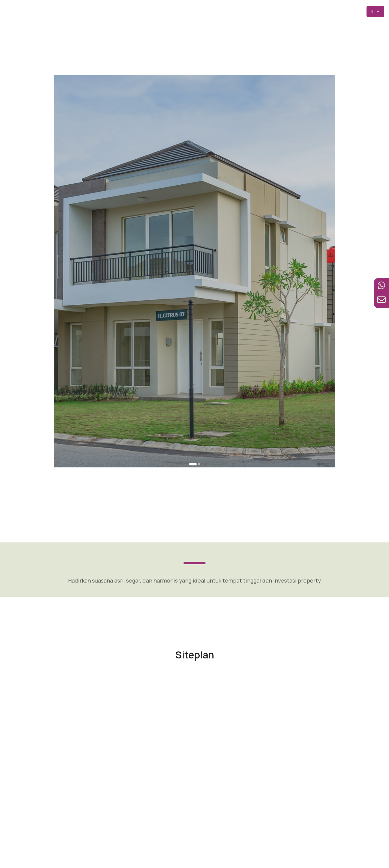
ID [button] (374, 12)
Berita (335, 11)
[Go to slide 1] (194, 355)
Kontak (354, 11)
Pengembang (234, 11)
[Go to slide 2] (196, 355)
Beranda (205, 11)
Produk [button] (285, 11)
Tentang (263, 11)
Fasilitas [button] (311, 11)
